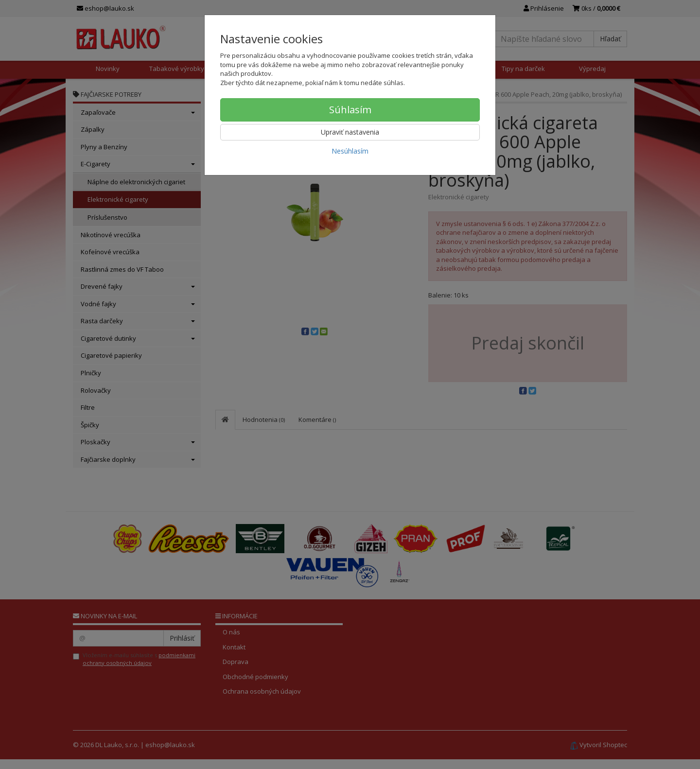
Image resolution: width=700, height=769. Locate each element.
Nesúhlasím (350, 151)
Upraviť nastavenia (350, 132)
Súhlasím (350, 110)
